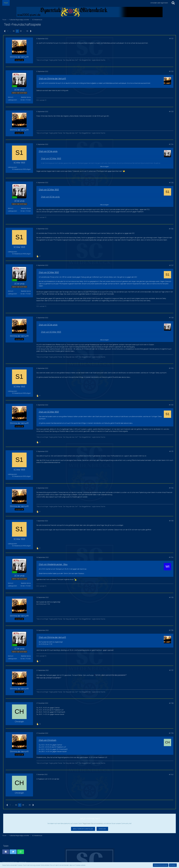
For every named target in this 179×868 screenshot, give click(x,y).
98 (27, 31)
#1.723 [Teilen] (171, 111)
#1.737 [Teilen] (171, 670)
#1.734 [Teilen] (171, 557)
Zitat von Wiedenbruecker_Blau (53, 564)
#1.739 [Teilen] (171, 733)
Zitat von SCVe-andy (48, 151)
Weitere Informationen (161, 865)
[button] (6, 852)
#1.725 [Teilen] (171, 183)
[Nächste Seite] (31, 31)
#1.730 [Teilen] (171, 405)
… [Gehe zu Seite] (11, 31)
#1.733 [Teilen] (171, 521)
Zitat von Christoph (47, 740)
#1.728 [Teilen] (171, 318)
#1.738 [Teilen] (171, 703)
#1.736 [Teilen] (171, 630)
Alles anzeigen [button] (104, 167)
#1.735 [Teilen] (171, 597)
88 (21, 31)
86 (14, 31)
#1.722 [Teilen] (171, 71)
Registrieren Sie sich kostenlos (93, 823)
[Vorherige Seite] (5, 31)
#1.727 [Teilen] (171, 265)
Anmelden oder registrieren (159, 3)
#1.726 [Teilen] (171, 229)
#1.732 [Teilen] (171, 488)
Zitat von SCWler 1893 (51, 158)
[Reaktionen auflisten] (39, 256)
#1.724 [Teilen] (171, 144)
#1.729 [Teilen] (171, 368)
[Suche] (173, 3)
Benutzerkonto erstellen (83, 829)
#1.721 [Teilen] (171, 39)
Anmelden (102, 829)
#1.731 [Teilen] (171, 451)
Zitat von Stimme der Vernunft (52, 78)
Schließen (173, 865)
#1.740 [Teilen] (171, 774)
